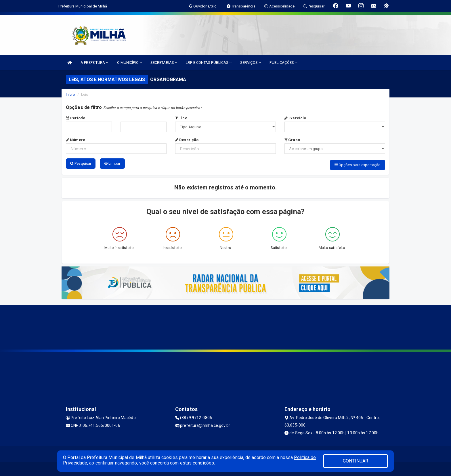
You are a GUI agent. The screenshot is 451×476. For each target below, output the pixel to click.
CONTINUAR (356, 461)
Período (76, 118)
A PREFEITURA (94, 63)
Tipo (181, 118)
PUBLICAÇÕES (283, 63)
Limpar (112, 163)
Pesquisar (81, 163)
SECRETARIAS (164, 63)
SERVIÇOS (251, 63)
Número (76, 140)
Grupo (292, 140)
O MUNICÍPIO (129, 63)
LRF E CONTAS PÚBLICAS (209, 63)
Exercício (295, 118)
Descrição (187, 140)
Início (70, 94)
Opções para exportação (358, 165)
